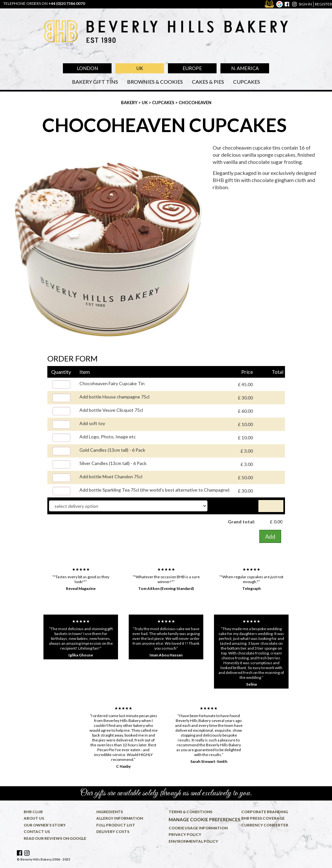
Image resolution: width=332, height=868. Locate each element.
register (323, 4)
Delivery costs (113, 831)
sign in (305, 4)
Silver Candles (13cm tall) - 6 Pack (113, 463)
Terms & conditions (190, 812)
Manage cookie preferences (202, 819)
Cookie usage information (198, 828)
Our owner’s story (45, 825)
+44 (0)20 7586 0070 (67, 3)
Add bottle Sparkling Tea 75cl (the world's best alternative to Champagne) (154, 490)
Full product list (116, 825)
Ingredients (110, 812)
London (87, 68)
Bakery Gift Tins (95, 82)
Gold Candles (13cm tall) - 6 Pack (112, 450)
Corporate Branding (265, 812)
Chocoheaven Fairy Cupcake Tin (112, 383)
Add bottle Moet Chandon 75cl (111, 477)
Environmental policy (193, 841)
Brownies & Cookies (155, 82)
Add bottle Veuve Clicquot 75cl (111, 410)
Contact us (37, 831)
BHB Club (33, 812)
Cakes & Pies (208, 82)
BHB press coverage (263, 818)
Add (270, 537)
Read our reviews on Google (55, 838)
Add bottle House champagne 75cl (114, 397)
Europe (192, 68)
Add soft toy (92, 423)
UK (140, 68)
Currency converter (265, 825)
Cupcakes (247, 82)
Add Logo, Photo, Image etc (108, 437)
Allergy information (120, 818)
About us (34, 818)
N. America (245, 68)
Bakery (130, 103)
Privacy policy (185, 834)
